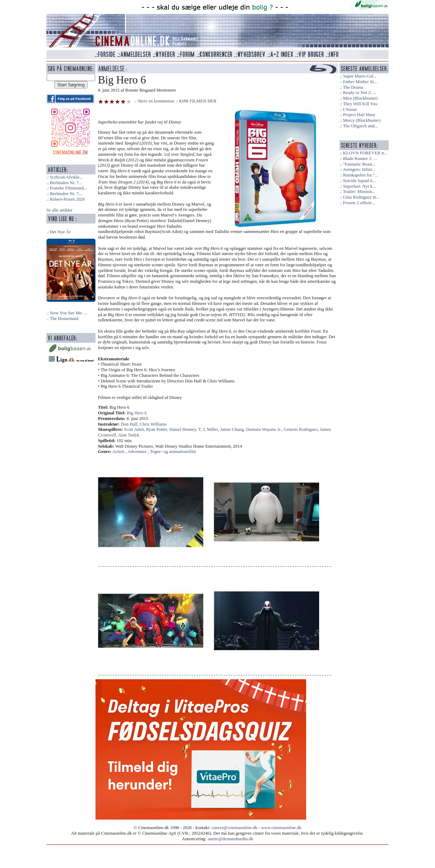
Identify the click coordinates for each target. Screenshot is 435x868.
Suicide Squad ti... (359, 181)
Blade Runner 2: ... (360, 159)
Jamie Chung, (233, 429)
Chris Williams (153, 424)
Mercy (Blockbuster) (362, 120)
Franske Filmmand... (68, 188)
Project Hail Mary (359, 115)
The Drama (353, 87)
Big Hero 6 (137, 413)
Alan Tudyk (129, 435)
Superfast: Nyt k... (359, 186)
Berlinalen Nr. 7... (66, 183)
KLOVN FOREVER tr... (365, 153)
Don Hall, (130, 424)
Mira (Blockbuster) (360, 98)
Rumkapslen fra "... (360, 175)
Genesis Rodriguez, (302, 429)
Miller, (213, 429)
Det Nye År (60, 232)
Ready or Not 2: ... (360, 93)
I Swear (350, 109)
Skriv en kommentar (156, 101)
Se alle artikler (60, 210)
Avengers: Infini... (359, 169)
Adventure (137, 452)
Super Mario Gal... (360, 76)
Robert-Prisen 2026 (67, 199)
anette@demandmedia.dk (230, 839)
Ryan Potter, (158, 429)
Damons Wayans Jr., (265, 429)
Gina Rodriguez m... (361, 197)
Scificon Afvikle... (66, 177)
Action (118, 452)
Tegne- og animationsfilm (173, 452)
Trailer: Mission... (359, 192)
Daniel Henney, (184, 429)
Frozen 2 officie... (359, 203)
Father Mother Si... (360, 82)
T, (201, 429)
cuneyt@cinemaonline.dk (234, 828)
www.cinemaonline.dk (281, 828)
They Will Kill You (360, 104)
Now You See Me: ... (69, 313)
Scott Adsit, (135, 429)
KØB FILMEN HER (198, 101)
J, (205, 429)
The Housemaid (64, 319)
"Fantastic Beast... (359, 164)
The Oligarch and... (360, 126)
